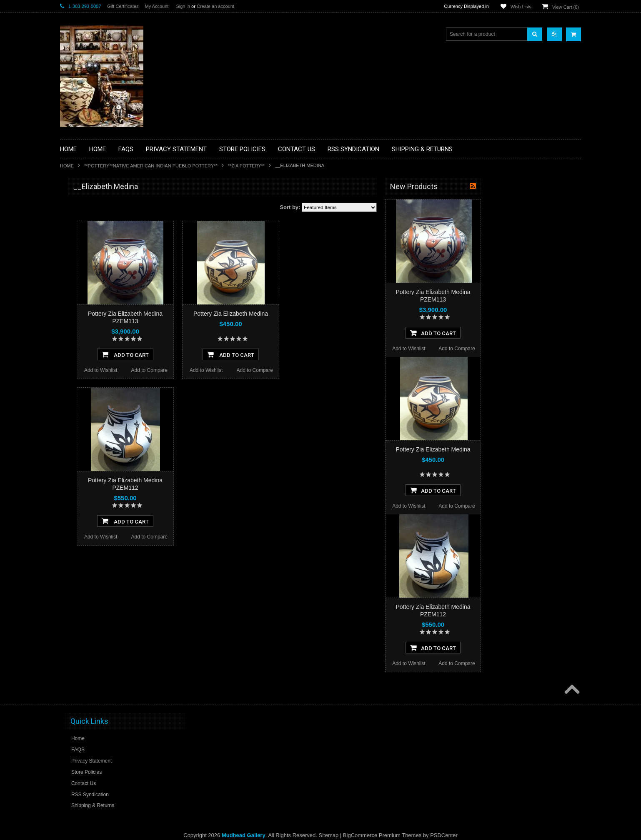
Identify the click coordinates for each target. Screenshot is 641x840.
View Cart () (566, 7)
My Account (156, 6)
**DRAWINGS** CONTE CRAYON (103, 290)
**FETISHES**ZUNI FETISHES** (102, 304)
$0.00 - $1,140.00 (84, 512)
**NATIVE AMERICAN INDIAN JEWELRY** (99, 358)
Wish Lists (521, 7)
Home (67, 166)
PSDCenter (444, 835)
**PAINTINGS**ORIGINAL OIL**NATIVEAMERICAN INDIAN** (104, 378)
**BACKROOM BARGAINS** (97, 206)
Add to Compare (249, 370)
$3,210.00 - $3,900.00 (89, 569)
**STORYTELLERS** (89, 460)
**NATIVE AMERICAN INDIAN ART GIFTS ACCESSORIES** (104, 336)
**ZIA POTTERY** (246, 166)
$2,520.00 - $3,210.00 (89, 555)
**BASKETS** (80, 220)
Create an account (215, 6)
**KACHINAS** (82, 319)
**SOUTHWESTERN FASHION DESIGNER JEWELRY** (100, 421)
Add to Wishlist (201, 370)
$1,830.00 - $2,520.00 (89, 541)
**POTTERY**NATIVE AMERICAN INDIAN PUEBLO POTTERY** (151, 166)
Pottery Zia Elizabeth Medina (331, 314)
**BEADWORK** (84, 255)
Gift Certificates (123, 6)
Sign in (183, 6)
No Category (79, 474)
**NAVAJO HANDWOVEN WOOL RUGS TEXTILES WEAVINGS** (110, 400)
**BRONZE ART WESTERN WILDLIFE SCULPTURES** (108, 273)
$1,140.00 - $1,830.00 (89, 526)
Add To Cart (225, 354)
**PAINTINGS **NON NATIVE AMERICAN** (98, 238)
